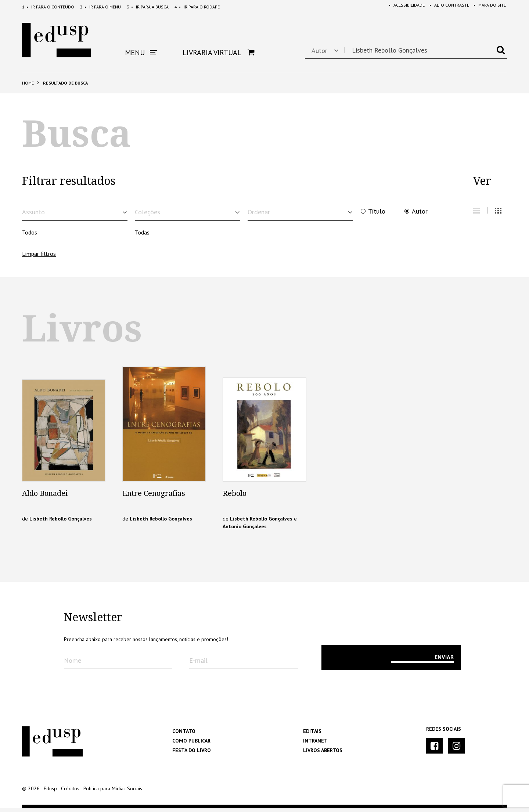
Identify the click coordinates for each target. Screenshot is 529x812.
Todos (30, 236)
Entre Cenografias (154, 497)
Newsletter (93, 621)
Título (377, 211)
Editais (312, 735)
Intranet (315, 744)
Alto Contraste (447, 7)
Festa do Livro (192, 754)
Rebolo (235, 497)
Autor (420, 211)
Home (28, 83)
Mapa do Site (489, 7)
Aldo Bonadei (45, 497)
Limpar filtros (39, 257)
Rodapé (197, 7)
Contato (184, 735)
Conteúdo (48, 7)
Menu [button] (141, 53)
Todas (142, 236)
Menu (100, 7)
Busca (148, 7)
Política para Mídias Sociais (113, 792)
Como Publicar (191, 744)
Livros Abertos (323, 754)
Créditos (70, 792)
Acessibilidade (403, 7)
